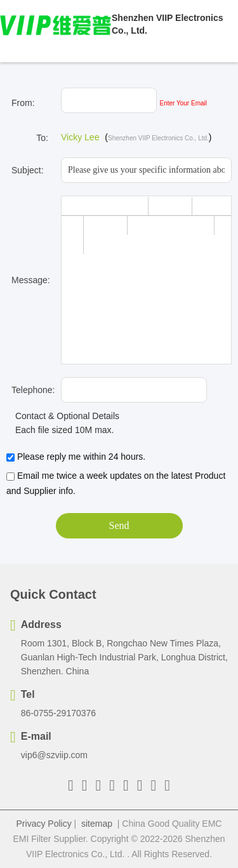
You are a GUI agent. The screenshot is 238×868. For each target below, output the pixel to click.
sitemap (97, 824)
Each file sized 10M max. (60, 430)
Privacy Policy (44, 824)
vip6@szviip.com (54, 755)
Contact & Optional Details (63, 416)
